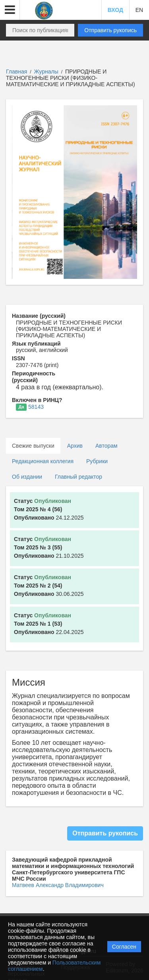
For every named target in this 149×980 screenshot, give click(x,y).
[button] (10, 10)
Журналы (46, 72)
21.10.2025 (49, 547)
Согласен (124, 947)
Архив (75, 446)
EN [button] (139, 10)
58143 (36, 407)
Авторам (106, 446)
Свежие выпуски (33, 446)
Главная (16, 72)
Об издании (27, 477)
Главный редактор (78, 477)
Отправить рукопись (110, 30)
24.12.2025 (49, 509)
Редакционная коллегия (43, 461)
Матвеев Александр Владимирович (58, 885)
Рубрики (97, 461)
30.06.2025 (49, 586)
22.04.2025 (49, 624)
